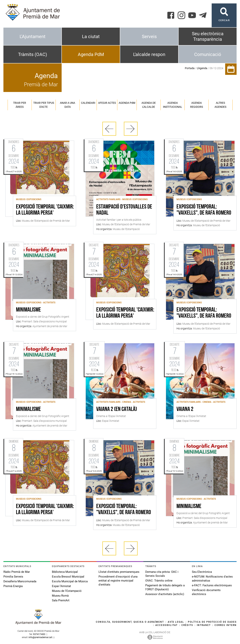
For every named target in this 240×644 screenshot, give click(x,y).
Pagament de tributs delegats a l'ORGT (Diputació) (165, 587)
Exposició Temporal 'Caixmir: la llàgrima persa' (45, 210)
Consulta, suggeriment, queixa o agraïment (130, 622)
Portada (190, 68)
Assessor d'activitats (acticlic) (165, 594)
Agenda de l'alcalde (149, 105)
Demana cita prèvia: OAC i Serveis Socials (162, 574)
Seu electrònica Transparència (208, 36)
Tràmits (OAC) (33, 54)
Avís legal (176, 622)
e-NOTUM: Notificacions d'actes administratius (212, 579)
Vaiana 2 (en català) (117, 409)
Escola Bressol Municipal (68, 577)
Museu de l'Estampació (67, 591)
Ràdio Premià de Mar (17, 572)
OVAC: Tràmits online (159, 581)
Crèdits (187, 625)
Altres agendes (220, 105)
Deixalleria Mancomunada (20, 581)
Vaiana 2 (185, 409)
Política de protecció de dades (212, 622)
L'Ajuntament (33, 37)
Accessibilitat (166, 625)
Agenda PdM (91, 54)
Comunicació (208, 54)
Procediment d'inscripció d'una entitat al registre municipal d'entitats (118, 581)
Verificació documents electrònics (206, 592)
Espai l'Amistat (61, 586)
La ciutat (91, 37)
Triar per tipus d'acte (44, 105)
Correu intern (226, 625)
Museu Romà (60, 596)
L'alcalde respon (149, 54)
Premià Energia (13, 586)
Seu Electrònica (202, 572)
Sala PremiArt (61, 600)
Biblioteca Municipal (65, 572)
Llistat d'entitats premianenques (119, 572)
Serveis (149, 37)
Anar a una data (68, 105)
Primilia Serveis (13, 577)
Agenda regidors (197, 105)
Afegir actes (107, 103)
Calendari (88, 103)
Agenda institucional (173, 105)
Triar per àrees (20, 105)
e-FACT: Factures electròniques (212, 585)
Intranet (204, 625)
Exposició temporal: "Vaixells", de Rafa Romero (204, 210)
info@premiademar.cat (40, 637)
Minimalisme (28, 310)
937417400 (39, 634)
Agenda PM (127, 103)
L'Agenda (202, 68)
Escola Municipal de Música (70, 581)
